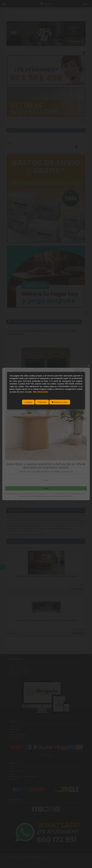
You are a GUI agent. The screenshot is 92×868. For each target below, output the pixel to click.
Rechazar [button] (42, 402)
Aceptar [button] (28, 402)
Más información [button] (41, 392)
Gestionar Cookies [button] (60, 402)
